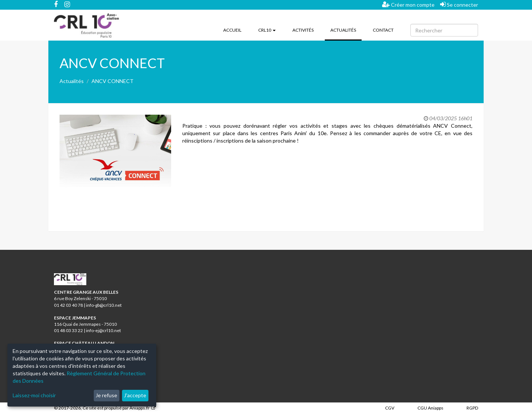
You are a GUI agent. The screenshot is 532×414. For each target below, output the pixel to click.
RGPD (472, 408)
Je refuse (106, 395)
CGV (390, 408)
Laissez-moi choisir (34, 395)
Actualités (346, 29)
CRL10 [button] (267, 30)
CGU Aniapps (430, 408)
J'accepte (135, 395)
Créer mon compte (408, 4)
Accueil (232, 30)
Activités (303, 30)
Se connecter (459, 4)
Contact (383, 30)
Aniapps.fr (140, 408)
